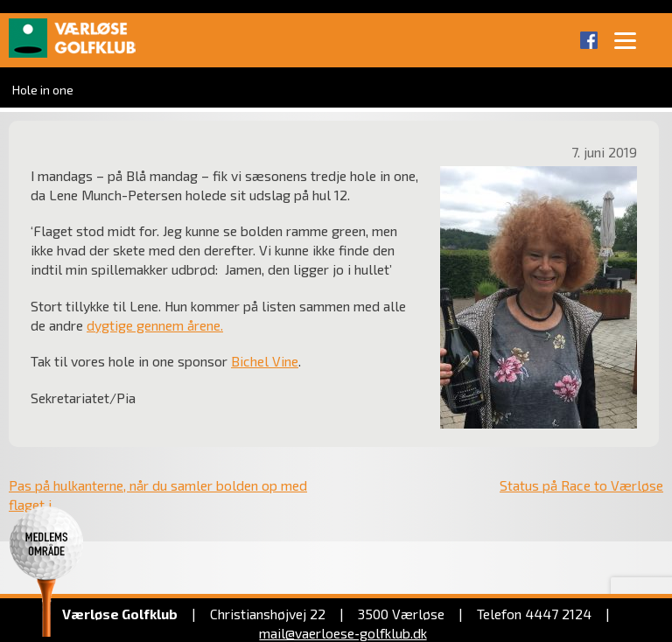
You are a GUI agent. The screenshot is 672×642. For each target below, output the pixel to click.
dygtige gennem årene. (155, 325)
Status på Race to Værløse (581, 485)
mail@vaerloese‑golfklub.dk (343, 633)
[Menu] (626, 39)
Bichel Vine (265, 361)
